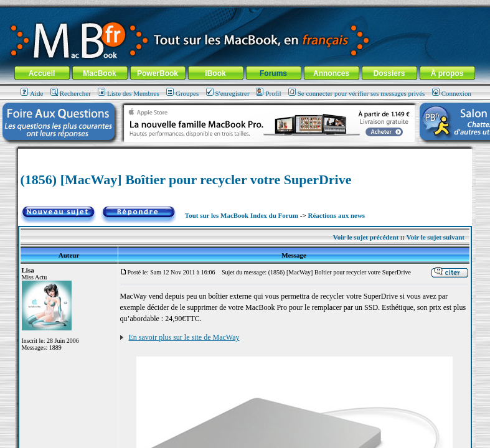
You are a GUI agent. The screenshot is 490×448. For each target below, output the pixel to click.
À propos (447, 73)
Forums (273, 73)
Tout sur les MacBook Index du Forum (242, 215)
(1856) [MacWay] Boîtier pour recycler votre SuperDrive (186, 180)
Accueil (42, 73)
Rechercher (71, 93)
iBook (215, 73)
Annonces (331, 73)
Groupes (182, 93)
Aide (32, 93)
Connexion (452, 93)
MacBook (99, 73)
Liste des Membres (129, 93)
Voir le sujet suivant (436, 237)
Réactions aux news (336, 215)
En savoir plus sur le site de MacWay (184, 337)
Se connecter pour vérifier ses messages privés (357, 93)
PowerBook (158, 73)
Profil (268, 93)
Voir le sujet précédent (366, 237)
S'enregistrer (228, 93)
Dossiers (389, 73)
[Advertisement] (245, 153)
